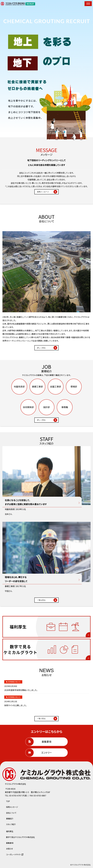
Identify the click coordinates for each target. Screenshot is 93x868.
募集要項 (46, 742)
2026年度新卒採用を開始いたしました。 (21, 690)
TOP (8, 801)
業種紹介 (10, 819)
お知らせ (9, 849)
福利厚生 (10, 831)
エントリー (46, 753)
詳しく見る (41, 348)
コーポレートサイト (13, 854)
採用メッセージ (43, 192)
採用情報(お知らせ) (14, 682)
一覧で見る (41, 719)
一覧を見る (41, 600)
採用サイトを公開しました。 (15, 705)
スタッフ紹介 (11, 824)
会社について (11, 813)
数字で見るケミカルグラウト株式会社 (20, 837)
